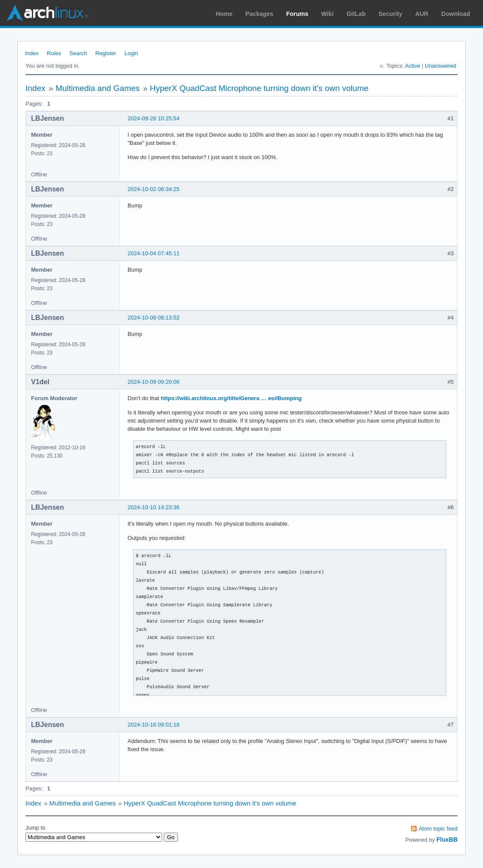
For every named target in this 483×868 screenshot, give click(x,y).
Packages (260, 14)
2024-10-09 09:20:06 (154, 382)
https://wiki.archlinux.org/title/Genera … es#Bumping (231, 398)
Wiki (328, 14)
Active (413, 66)
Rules (54, 53)
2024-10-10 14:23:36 (154, 507)
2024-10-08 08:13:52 (154, 318)
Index (32, 53)
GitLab (356, 14)
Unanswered (441, 66)
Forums (297, 14)
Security (391, 14)
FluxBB (447, 840)
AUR (422, 14)
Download (456, 14)
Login (131, 53)
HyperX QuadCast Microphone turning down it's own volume (259, 88)
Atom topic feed (438, 829)
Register (106, 53)
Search (78, 53)
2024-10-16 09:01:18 (154, 725)
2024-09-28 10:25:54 (154, 118)
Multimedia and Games (98, 88)
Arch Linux (47, 13)
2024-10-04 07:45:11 (154, 253)
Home (224, 14)
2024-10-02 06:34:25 (154, 189)
